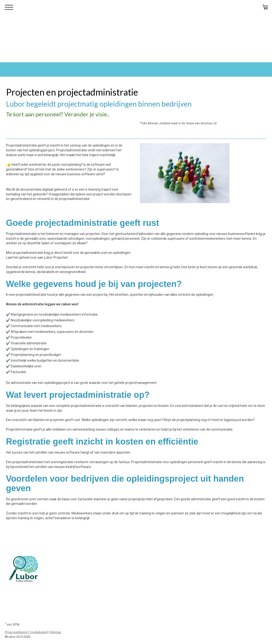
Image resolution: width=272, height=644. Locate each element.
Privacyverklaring (16, 632)
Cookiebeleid (39, 632)
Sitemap (56, 632)
